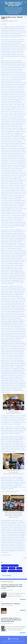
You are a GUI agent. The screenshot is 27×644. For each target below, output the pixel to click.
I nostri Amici (12, 568)
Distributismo (5, 568)
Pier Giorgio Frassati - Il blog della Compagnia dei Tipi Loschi (14, 4)
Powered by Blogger (13, 639)
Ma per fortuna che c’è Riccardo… (11, 604)
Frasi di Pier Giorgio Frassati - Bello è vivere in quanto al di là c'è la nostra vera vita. (12, 586)
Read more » (23, 600)
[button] (25, 17)
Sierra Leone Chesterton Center (15, 571)
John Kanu (4, 571)
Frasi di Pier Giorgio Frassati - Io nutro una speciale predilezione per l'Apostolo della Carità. (11, 620)
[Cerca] (25, 3)
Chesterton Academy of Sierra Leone (10, 566)
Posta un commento (7, 576)
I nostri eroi (19, 568)
